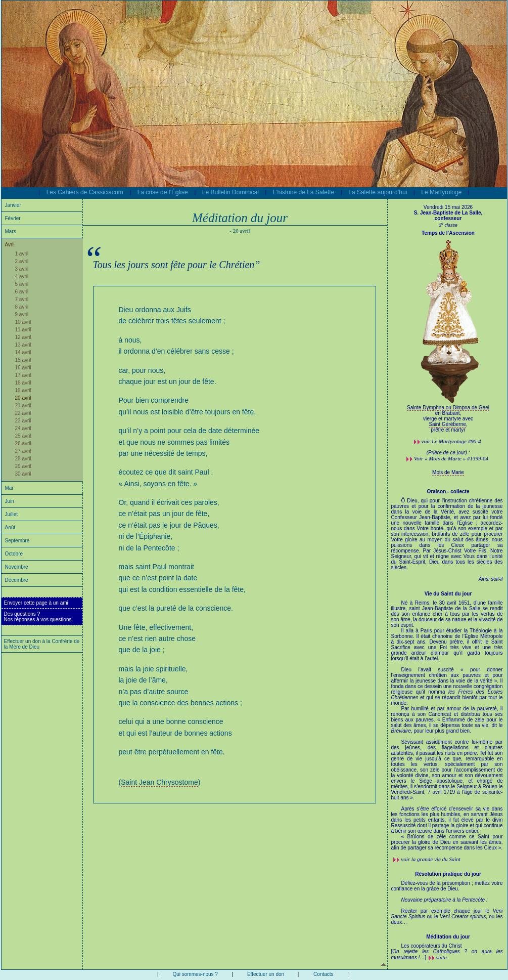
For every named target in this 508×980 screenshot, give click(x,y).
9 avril (22, 314)
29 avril (23, 466)
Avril (10, 245)
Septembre (17, 541)
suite (442, 957)
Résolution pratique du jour (448, 874)
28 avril (23, 459)
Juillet (12, 514)
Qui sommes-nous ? (195, 974)
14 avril (23, 352)
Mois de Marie (448, 472)
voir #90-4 (451, 441)
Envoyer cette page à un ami (36, 603)
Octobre (14, 554)
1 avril (22, 254)
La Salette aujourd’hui (378, 192)
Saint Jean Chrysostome (159, 782)
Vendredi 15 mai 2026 (448, 207)
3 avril (22, 269)
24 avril (23, 428)
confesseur (448, 218)
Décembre (17, 580)
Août (10, 527)
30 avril (23, 474)
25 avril (23, 436)
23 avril (23, 421)
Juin (10, 501)
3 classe (448, 225)
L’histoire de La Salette (304, 192)
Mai (9, 488)
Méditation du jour (448, 937)
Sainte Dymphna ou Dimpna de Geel (448, 408)
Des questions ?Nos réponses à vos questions (38, 617)
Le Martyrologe (441, 192)
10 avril (23, 322)
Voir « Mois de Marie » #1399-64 (451, 458)
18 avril (23, 383)
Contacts (323, 974)
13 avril (23, 345)
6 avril (22, 292)
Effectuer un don (266, 974)
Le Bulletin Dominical (230, 192)
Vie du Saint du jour (448, 594)
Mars (11, 231)
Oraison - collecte (448, 492)
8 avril (22, 307)
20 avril (23, 398)
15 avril (23, 360)
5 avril (22, 284)
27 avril (23, 451)
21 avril (23, 406)
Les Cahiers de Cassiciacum (85, 192)
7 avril (22, 299)
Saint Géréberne (447, 424)
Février (13, 218)
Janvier (13, 205)
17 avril (23, 375)
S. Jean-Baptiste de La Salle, (448, 213)
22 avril (23, 413)
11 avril (23, 330)
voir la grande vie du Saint (431, 859)
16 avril (23, 368)
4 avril (22, 276)
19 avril (23, 390)
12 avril (23, 337)
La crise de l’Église (163, 192)
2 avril (22, 261)
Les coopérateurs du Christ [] (447, 952)
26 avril (23, 443)
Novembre (17, 567)
